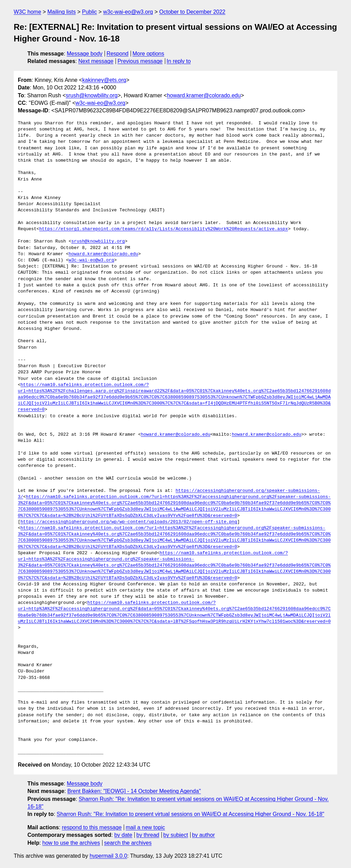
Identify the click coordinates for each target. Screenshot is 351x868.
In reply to (179, 61)
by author (203, 835)
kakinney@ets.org (104, 80)
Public (89, 12)
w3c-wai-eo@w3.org (128, 12)
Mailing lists (62, 12)
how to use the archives (71, 843)
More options (149, 54)
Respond (118, 54)
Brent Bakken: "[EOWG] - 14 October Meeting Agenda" (134, 791)
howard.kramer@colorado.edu (204, 95)
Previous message (140, 61)
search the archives (128, 843)
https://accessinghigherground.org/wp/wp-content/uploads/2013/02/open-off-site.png (129, 522)
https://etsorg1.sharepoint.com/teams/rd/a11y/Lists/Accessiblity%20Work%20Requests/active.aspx (163, 229)
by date (123, 835)
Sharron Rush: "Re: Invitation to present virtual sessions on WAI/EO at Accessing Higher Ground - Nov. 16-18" (190, 814)
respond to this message (92, 827)
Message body (85, 54)
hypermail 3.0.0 (108, 856)
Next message (96, 61)
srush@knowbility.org (92, 95)
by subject (175, 835)
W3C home (27, 12)
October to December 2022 (192, 12)
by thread (148, 835)
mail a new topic (146, 827)
